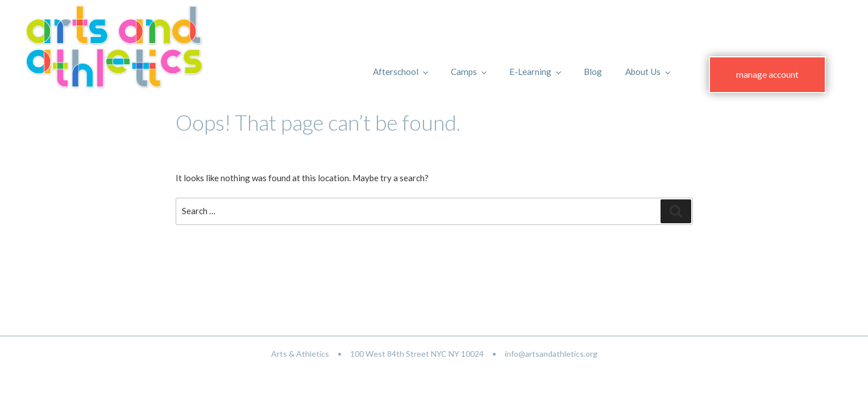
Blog (593, 72)
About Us (649, 72)
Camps (470, 72)
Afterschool (401, 72)
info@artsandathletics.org (551, 354)
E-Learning (536, 72)
